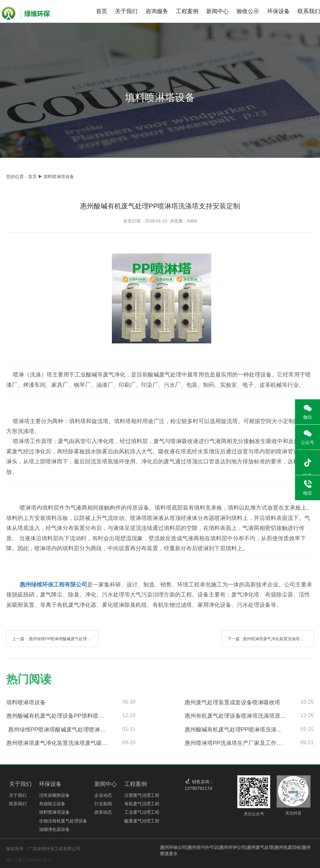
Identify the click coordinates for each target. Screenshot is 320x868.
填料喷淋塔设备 (54, 815)
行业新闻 (103, 806)
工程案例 (187, 11)
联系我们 (309, 11)
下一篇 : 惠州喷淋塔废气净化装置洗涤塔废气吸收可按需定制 (271, 639)
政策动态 (103, 815)
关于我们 (126, 11)
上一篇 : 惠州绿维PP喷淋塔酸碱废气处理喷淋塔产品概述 (55, 639)
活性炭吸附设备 (54, 798)
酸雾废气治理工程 (142, 823)
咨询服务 (157, 11)
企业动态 (103, 798)
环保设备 (278, 11)
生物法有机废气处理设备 (63, 823)
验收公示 (248, 11)
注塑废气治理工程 (142, 798)
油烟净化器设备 (54, 832)
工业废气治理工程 (142, 815)
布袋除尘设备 (52, 806)
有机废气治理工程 (142, 806)
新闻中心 (217, 11)
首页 (102, 11)
